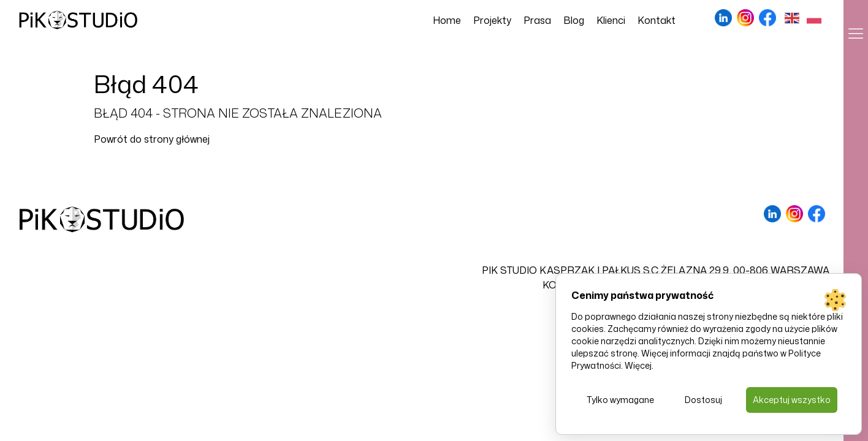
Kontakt (657, 20)
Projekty (492, 20)
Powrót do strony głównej (152, 139)
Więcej (638, 365)
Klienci (611, 20)
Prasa (537, 20)
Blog (574, 20)
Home (447, 20)
